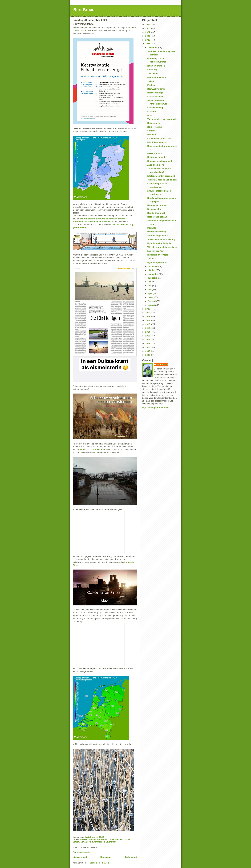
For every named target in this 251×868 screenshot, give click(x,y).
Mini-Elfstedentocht (157, 142)
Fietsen (92, 839)
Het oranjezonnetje (157, 157)
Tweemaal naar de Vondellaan (162, 180)
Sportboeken (98, 842)
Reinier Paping (155, 127)
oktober (152, 270)
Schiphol (152, 131)
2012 (148, 340)
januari (152, 305)
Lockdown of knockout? (159, 138)
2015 (148, 328)
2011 (148, 343)
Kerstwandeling (155, 108)
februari (152, 301)
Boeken (84, 839)
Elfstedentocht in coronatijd (161, 176)
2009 (148, 351)
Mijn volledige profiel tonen (156, 408)
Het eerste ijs (154, 123)
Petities (151, 85)
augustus (153, 278)
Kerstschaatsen (155, 97)
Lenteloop (152, 70)
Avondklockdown (156, 165)
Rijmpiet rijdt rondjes (158, 255)
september (153, 274)
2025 (148, 28)
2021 (148, 44)
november (153, 266)
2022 (148, 40)
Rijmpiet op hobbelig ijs (159, 243)
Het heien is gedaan (157, 217)
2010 (148, 347)
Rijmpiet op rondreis (157, 262)
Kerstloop (152, 111)
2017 (148, 320)
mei (150, 290)
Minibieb (152, 135)
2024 (148, 32)
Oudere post (131, 857)
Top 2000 (152, 259)
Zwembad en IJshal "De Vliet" (91, 450)
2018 (148, 317)
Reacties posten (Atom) (99, 863)
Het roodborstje (155, 93)
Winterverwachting (157, 232)
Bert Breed (84, 10)
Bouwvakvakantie (156, 89)
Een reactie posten (82, 852)
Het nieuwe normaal (157, 205)
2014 (148, 332)
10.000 (150, 81)
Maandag (152, 228)
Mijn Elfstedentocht (157, 77)
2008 (148, 355)
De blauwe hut (154, 209)
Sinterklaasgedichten (158, 236)
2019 (148, 313)
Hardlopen (102, 839)
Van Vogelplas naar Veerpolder (162, 119)
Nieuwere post (80, 857)
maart (151, 297)
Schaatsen (86, 842)
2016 (148, 324)
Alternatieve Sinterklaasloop (161, 239)
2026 (148, 24)
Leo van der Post (156, 251)
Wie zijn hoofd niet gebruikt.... (162, 247)
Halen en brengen (156, 66)
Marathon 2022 (155, 153)
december (153, 48)
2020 (148, 309)
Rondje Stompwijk (156, 213)
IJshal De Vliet (116, 839)
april (150, 293)
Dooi (150, 115)
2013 (148, 336)
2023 (148, 36)
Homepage (106, 857)
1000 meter (153, 73)
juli (150, 282)
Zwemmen (111, 842)
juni (150, 286)
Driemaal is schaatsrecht (160, 161)
